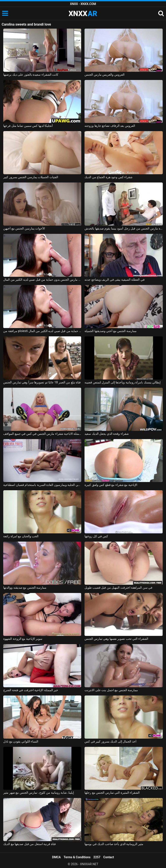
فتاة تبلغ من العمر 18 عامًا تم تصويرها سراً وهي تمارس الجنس (42, 382)
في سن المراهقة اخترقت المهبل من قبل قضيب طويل (118, 588)
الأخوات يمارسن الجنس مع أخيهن (24, 228)
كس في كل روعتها (96, 536)
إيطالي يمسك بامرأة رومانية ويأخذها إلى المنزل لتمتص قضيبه (123, 382)
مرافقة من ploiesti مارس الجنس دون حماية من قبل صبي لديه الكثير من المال (42, 331)
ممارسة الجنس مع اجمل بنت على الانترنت (111, 690)
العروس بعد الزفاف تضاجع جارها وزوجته (110, 126)
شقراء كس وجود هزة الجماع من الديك (109, 177)
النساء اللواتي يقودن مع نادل (21, 741)
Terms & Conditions (77, 857)
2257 (97, 857)
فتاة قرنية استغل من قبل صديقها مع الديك (29, 844)
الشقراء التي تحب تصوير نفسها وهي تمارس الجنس (116, 639)
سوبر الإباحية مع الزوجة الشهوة (23, 639)
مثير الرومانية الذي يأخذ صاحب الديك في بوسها (114, 844)
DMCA (56, 857)
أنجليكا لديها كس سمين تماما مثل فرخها (28, 126)
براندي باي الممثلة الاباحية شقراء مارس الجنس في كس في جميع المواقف (42, 434)
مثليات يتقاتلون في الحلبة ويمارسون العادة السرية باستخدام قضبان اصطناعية (42, 485)
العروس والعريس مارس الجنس (104, 75)
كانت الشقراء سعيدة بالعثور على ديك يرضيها (31, 75)
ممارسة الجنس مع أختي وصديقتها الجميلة (110, 331)
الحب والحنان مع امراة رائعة (21, 536)
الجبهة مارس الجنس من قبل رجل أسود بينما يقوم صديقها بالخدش (124, 228)
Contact (109, 857)
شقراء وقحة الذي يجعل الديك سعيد (107, 434)
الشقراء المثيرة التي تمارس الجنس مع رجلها (112, 793)
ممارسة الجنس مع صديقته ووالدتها (25, 588)
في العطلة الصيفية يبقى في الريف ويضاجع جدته (114, 280)
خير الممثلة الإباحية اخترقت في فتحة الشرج (31, 690)
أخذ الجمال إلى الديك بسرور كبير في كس (110, 741)
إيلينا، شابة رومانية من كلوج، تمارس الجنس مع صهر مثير (39, 793)
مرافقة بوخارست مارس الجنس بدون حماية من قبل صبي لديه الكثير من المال (42, 280)
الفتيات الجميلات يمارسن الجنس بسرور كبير (31, 177)
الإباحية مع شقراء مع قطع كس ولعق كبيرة (111, 485)
